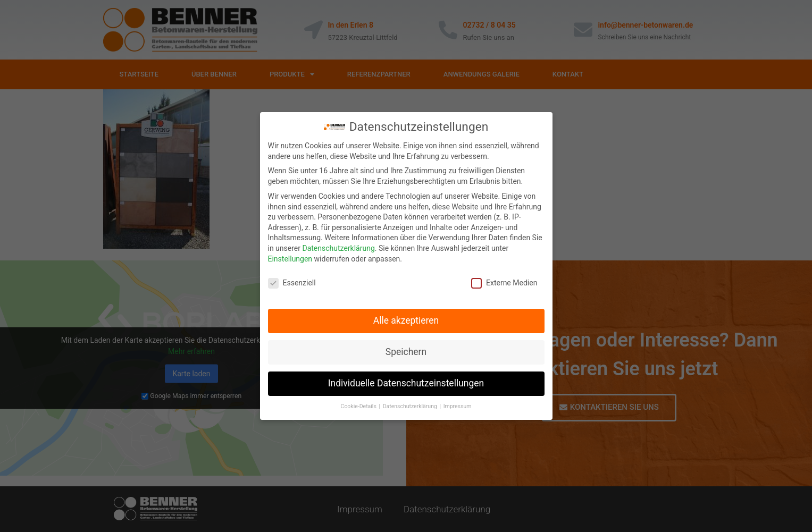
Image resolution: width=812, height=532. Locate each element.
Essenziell (292, 280)
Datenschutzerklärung (338, 245)
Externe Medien (504, 280)
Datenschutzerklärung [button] (411, 403)
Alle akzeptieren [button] (406, 317)
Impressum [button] (458, 403)
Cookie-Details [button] (359, 403)
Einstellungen (290, 256)
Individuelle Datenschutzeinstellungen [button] (406, 380)
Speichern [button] (406, 349)
